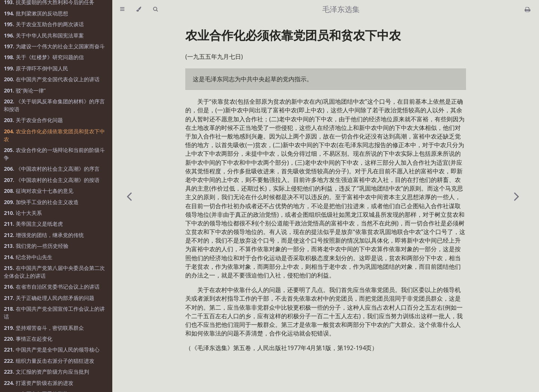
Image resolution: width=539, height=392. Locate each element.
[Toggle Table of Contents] (122, 9)
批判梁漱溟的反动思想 (36, 13)
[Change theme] (139, 9)
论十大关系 (23, 213)
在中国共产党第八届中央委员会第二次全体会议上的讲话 (54, 272)
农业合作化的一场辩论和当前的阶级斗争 (54, 154)
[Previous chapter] (129, 196)
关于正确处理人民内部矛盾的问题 (49, 298)
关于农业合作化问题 (33, 120)
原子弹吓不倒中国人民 (36, 68)
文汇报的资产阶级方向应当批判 (46, 372)
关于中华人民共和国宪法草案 (44, 35)
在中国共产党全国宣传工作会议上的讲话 (54, 313)
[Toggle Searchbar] (155, 9)
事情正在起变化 (28, 339)
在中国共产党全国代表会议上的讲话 (52, 79)
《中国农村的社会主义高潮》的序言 (52, 169)
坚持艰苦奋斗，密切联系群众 (44, 328)
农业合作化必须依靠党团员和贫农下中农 (54, 135)
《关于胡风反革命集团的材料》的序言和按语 (54, 105)
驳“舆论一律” (25, 90)
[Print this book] (528, 9)
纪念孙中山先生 (28, 257)
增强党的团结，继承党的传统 (44, 235)
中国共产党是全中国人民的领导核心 (52, 350)
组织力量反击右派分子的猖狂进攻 (49, 361)
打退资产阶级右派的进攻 (39, 383)
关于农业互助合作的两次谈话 (44, 24)
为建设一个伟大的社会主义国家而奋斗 (54, 46)
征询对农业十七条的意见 (39, 191)
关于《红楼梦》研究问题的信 (44, 57)
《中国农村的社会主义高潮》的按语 (52, 180)
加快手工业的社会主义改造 (41, 202)
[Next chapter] (517, 196)
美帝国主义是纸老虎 (33, 224)
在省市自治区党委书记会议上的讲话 (52, 287)
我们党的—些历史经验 (36, 246)
